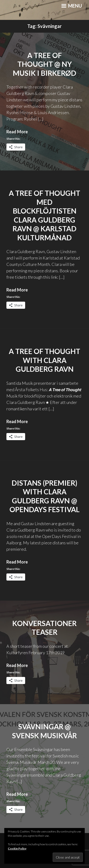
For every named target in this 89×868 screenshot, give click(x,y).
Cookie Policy (17, 848)
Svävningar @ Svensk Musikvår (44, 731)
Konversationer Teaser (44, 628)
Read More (17, 132)
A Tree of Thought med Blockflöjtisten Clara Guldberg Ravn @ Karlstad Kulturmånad (44, 215)
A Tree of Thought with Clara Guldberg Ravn (44, 360)
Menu (72, 6)
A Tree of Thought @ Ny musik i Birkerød (44, 64)
